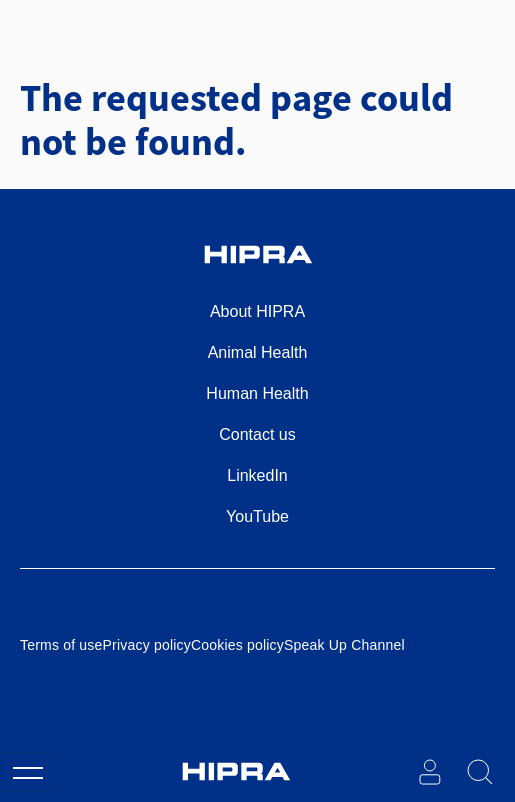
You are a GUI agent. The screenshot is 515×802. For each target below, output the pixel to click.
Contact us (257, 434)
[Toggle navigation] (28, 772)
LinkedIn (257, 475)
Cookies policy (237, 645)
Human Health (257, 393)
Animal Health (258, 352)
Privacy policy (147, 645)
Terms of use (61, 645)
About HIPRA (257, 311)
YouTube (257, 516)
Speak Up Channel (344, 645)
